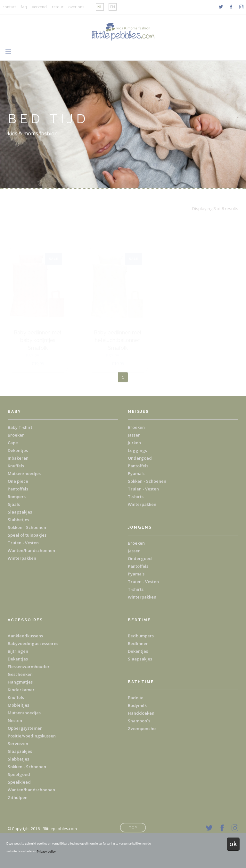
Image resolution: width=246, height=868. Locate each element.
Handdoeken (141, 713)
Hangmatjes (20, 682)
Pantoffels (18, 489)
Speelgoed (19, 774)
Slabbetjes (18, 520)
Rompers (17, 497)
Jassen (134, 435)
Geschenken (20, 674)
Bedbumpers (141, 636)
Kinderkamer (21, 690)
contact (9, 7)
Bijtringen (18, 651)
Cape (13, 443)
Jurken (134, 443)
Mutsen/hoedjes (24, 473)
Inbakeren (18, 458)
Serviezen (18, 744)
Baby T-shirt (20, 427)
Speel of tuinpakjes (27, 535)
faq (24, 7)
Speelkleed (19, 782)
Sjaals (14, 504)
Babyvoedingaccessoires (33, 643)
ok (233, 844)
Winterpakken (22, 558)
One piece (18, 481)
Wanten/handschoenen (31, 550)
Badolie (136, 698)
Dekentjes (18, 450)
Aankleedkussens (25, 636)
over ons (76, 7)
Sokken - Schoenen (27, 527)
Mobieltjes (18, 705)
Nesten (15, 720)
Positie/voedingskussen (32, 736)
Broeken (16, 435)
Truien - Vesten (23, 543)
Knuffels (16, 466)
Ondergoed (140, 458)
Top (133, 828)
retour (58, 7)
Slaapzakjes (20, 512)
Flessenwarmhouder (29, 667)
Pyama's (136, 473)
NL (100, 7)
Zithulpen (18, 797)
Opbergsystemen (25, 728)
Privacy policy (46, 851)
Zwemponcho (142, 728)
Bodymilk (137, 705)
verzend (39, 7)
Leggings (137, 450)
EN (113, 7)
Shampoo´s (139, 721)
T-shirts (136, 497)
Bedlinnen (138, 643)
